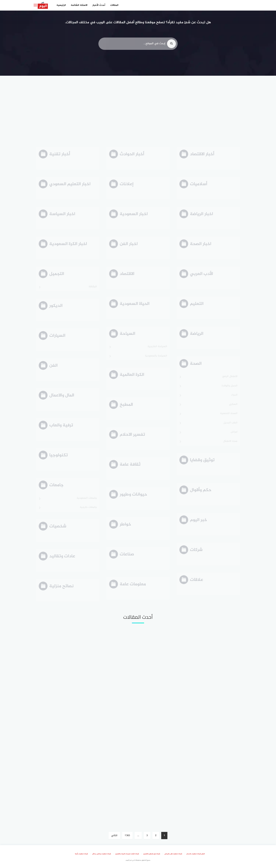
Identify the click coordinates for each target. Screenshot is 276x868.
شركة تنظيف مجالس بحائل (102, 854)
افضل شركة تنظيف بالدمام (196, 854)
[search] (171, 45)
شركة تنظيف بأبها (81, 854)
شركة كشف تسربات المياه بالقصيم (127, 854)
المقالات (114, 5)
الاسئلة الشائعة (79, 5)
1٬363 (127, 836)
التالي (114, 836)
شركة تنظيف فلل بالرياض (173, 854)
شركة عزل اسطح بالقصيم (152, 854)
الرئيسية (61, 5)
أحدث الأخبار (99, 5)
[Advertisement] (138, 111)
